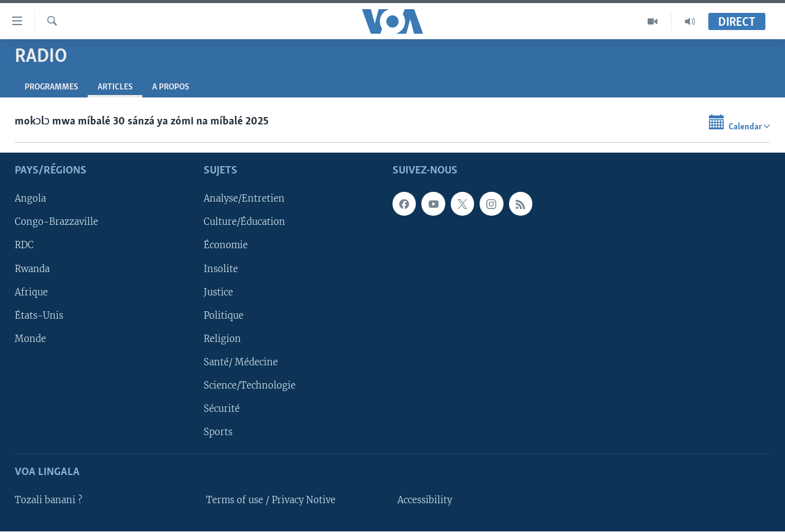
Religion (222, 339)
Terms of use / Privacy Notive (271, 501)
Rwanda (32, 269)
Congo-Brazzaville (56, 222)
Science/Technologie (250, 386)
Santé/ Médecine (241, 362)
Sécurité (222, 409)
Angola (30, 199)
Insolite (221, 269)
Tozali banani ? (48, 501)
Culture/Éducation (244, 222)
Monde (30, 339)
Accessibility (425, 501)
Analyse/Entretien (244, 199)
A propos (170, 87)
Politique (224, 316)
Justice (218, 292)
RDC (24, 246)
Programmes (51, 87)
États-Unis (39, 316)
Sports (218, 432)
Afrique (31, 292)
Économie (226, 246)
